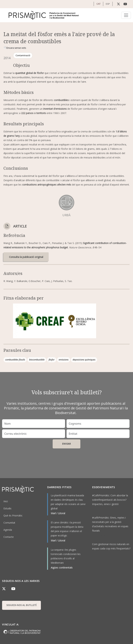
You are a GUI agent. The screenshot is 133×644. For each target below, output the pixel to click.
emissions (64, 360)
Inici (6, 501)
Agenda (8, 530)
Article (20, 226)
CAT (98, 4)
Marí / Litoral (58, 513)
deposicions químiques (84, 360)
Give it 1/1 (5, 47)
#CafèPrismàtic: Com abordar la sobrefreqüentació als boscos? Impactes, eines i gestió (110, 500)
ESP (108, 4)
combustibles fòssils (15, 360)
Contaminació (23, 55)
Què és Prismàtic (13, 515)
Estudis (7, 508)
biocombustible (37, 360)
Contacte (9, 537)
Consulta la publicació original (26, 257)
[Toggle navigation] (126, 15)
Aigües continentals (62, 568)
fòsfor (52, 360)
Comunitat (9, 523)
